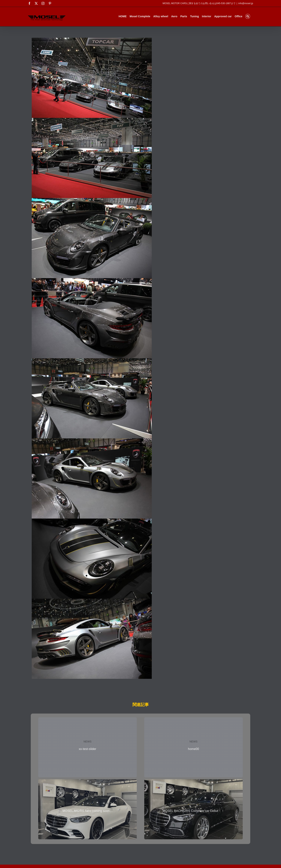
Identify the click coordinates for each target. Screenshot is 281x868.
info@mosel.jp (246, 3)
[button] (248, 16)
